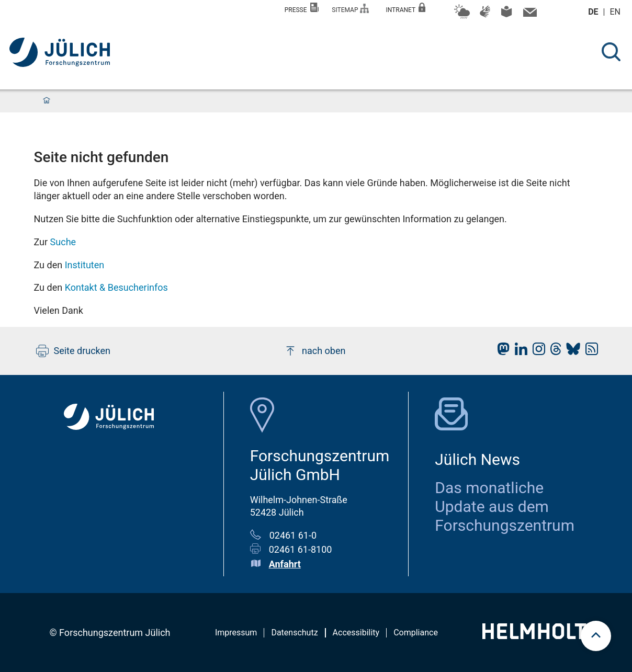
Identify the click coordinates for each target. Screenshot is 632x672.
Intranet (405, 8)
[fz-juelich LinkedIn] (518, 352)
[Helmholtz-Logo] (540, 636)
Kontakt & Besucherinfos (116, 287)
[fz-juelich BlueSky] (571, 352)
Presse (302, 8)
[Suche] (611, 52)
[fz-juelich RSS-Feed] (589, 352)
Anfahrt (285, 564)
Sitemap (350, 9)
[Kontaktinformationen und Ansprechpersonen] (529, 15)
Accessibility (356, 633)
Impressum (236, 633)
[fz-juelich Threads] (553, 352)
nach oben (315, 351)
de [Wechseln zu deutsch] (594, 12)
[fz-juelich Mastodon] (501, 352)
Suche (63, 242)
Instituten (85, 265)
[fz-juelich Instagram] (536, 352)
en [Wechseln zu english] (616, 12)
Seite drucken (74, 351)
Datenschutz (294, 633)
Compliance (416, 633)
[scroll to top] (596, 636)
